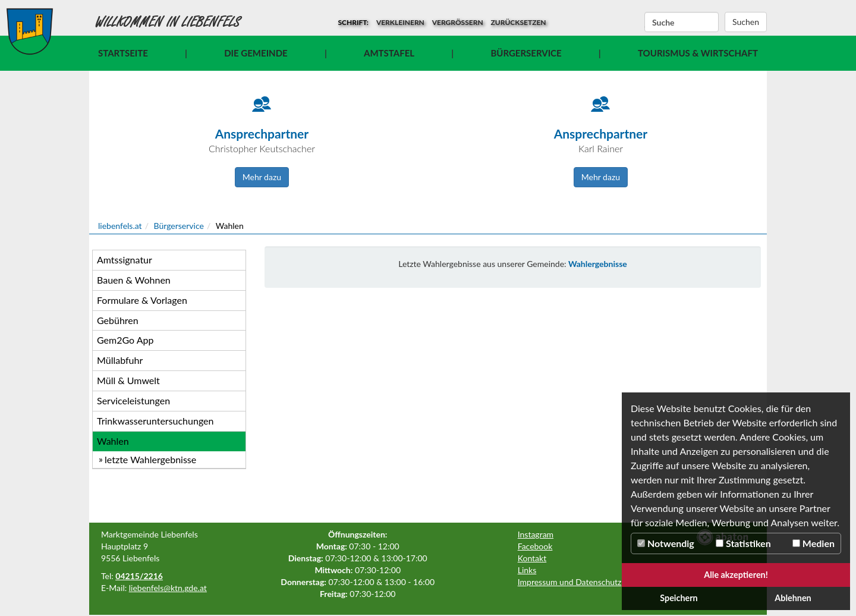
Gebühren (118, 320)
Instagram (536, 534)
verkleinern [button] (400, 22)
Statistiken (743, 543)
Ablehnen (793, 598)
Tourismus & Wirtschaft (698, 53)
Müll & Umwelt (128, 380)
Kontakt (532, 558)
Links (527, 570)
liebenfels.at (120, 226)
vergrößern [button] (458, 22)
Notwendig (666, 543)
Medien (813, 543)
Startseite (123, 53)
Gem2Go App (125, 340)
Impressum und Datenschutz (570, 582)
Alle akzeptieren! (736, 575)
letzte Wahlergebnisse (150, 459)
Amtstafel (389, 53)
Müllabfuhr (120, 360)
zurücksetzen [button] (519, 22)
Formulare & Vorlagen (142, 300)
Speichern (679, 598)
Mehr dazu (262, 177)
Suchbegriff (645, 23)
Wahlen (113, 441)
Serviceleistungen (133, 400)
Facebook (535, 546)
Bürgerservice (526, 53)
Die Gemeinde (256, 53)
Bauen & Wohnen (134, 280)
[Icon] (262, 110)
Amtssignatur (125, 260)
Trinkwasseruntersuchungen (155, 421)
